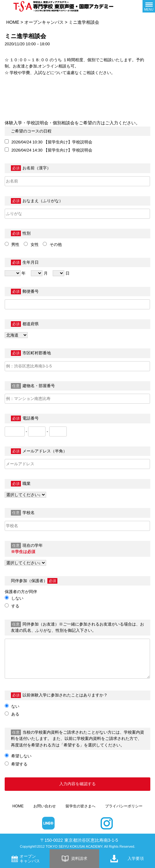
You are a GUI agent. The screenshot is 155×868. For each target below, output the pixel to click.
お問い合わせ (45, 806)
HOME (13, 22)
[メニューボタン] (149, 6)
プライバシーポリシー (124, 806)
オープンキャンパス (44, 22)
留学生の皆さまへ (80, 806)
